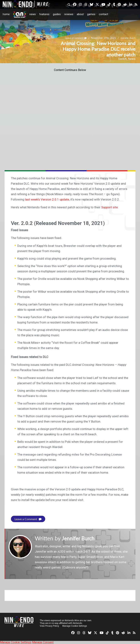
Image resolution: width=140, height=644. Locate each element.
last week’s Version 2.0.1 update (47, 199)
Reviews (69, 14)
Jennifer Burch (79, 538)
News (33, 14)
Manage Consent (43, 642)
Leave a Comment (28, 519)
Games (91, 14)
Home (6, 14)
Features (44, 14)
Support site (109, 207)
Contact (103, 14)
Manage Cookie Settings (75, 626)
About (80, 14)
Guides (57, 14)
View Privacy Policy (49, 626)
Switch (122, 59)
